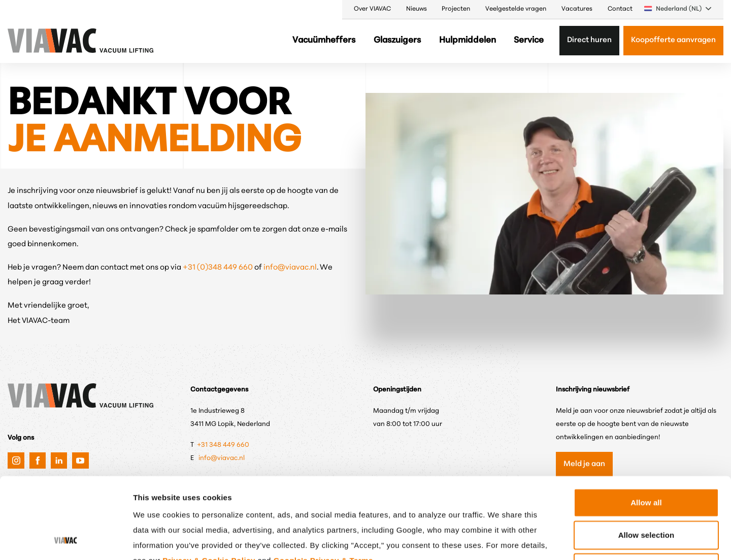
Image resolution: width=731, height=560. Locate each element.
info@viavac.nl (290, 268)
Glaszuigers (397, 40)
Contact (620, 9)
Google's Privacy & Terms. (325, 486)
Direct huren (589, 40)
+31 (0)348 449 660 (219, 268)
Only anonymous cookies (646, 493)
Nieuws (417, 9)
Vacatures (577, 9)
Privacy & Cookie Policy (209, 486)
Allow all (646, 428)
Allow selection (646, 461)
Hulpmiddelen (468, 40)
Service (529, 40)
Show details (530, 540)
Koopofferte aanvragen (673, 40)
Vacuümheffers (324, 40)
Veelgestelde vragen (516, 9)
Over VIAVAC (372, 9)
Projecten (456, 9)
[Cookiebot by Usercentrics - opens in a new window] (66, 540)
